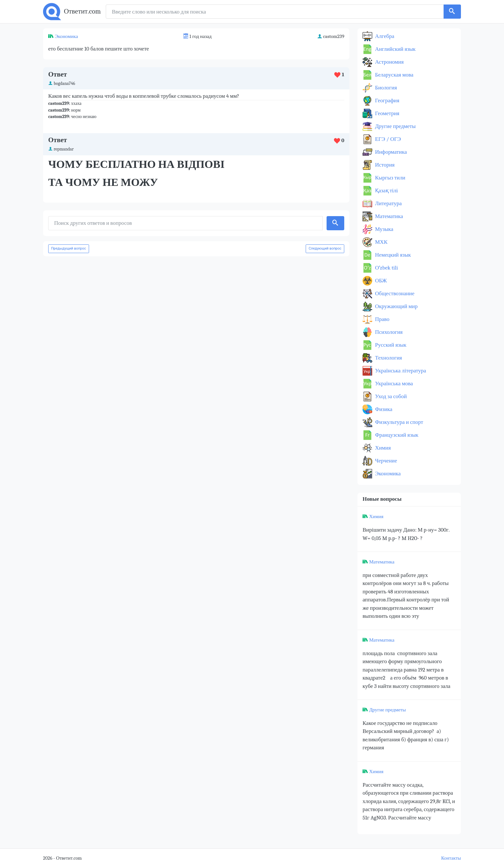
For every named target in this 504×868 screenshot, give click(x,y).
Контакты (451, 858)
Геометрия (387, 113)
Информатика (390, 152)
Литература (388, 203)
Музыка (384, 229)
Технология (388, 358)
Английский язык (395, 49)
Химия (382, 448)
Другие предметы (395, 126)
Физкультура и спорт (399, 422)
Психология (388, 332)
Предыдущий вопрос (69, 248)
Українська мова (393, 384)
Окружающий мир (396, 306)
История (384, 165)
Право (382, 319)
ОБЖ (380, 281)
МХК (381, 242)
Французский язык (396, 435)
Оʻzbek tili (386, 268)
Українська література (400, 371)
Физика (383, 409)
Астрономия (389, 62)
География (387, 101)
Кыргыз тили (390, 178)
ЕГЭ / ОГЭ (387, 139)
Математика (388, 216)
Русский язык (390, 345)
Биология (385, 88)
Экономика (66, 36)
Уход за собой (390, 396)
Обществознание (394, 293)
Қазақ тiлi (386, 191)
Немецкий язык (392, 255)
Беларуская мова (394, 75)
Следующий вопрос (325, 248)
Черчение (385, 461)
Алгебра (384, 36)
